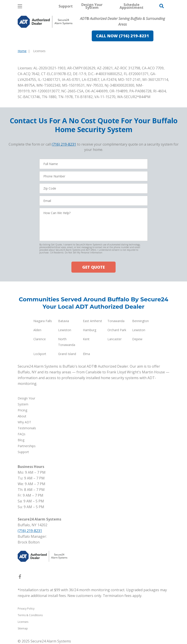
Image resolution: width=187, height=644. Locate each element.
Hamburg (90, 330)
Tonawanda (116, 321)
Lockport (40, 354)
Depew (137, 339)
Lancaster (114, 339)
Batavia (64, 321)
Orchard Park (117, 330)
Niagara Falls (43, 321)
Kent (86, 339)
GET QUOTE (93, 267)
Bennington (140, 321)
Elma (86, 354)
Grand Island (67, 354)
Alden (37, 330)
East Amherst (93, 321)
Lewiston (65, 330)
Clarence (40, 339)
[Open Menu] (20, 6)
